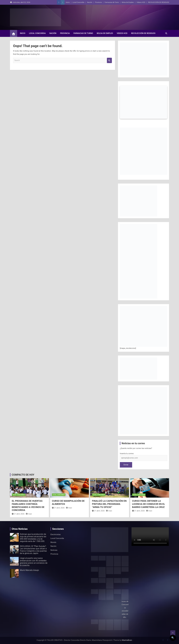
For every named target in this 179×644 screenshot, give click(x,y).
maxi (29, 514)
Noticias (54, 550)
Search (109, 60)
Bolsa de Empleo (128, 2)
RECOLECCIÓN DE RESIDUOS (159, 2)
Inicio (68, 2)
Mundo (53, 542)
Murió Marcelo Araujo (29, 570)
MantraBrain (127, 640)
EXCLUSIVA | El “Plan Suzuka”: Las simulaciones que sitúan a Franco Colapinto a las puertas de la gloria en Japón (33, 550)
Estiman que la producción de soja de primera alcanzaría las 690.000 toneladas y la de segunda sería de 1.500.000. (33, 538)
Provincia (98, 2)
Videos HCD (141, 2)
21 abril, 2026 (18, 514)
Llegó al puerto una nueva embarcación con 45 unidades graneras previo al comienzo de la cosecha (34, 562)
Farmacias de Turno (112, 2)
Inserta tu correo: (127, 454)
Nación (90, 2)
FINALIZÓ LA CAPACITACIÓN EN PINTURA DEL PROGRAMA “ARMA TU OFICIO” (109, 504)
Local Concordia (78, 2)
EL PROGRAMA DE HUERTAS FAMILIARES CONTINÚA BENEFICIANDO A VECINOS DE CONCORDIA (28, 505)
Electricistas (56, 534)
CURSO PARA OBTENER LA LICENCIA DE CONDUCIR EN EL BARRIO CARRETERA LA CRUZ (149, 504)
